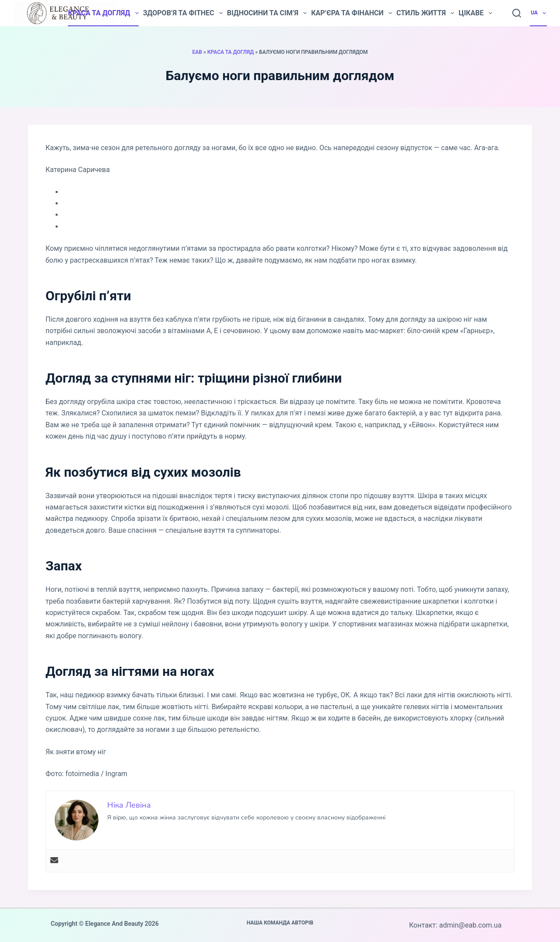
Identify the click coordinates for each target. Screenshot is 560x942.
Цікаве (475, 13)
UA (539, 13)
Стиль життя (425, 13)
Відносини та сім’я (267, 13)
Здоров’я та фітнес (183, 13)
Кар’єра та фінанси (352, 13)
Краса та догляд (103, 13)
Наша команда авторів (280, 923)
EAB (197, 52)
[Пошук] (517, 13)
